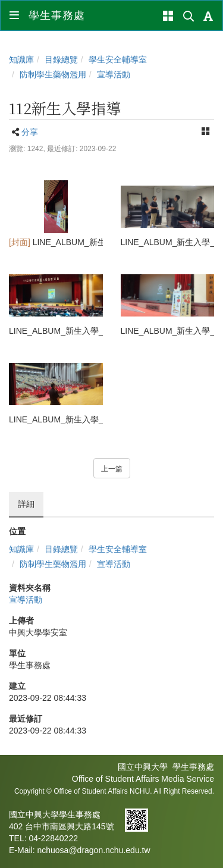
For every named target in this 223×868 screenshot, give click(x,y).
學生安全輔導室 (118, 59)
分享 (30, 132)
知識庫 (21, 59)
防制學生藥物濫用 (53, 74)
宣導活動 (114, 74)
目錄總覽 (61, 59)
